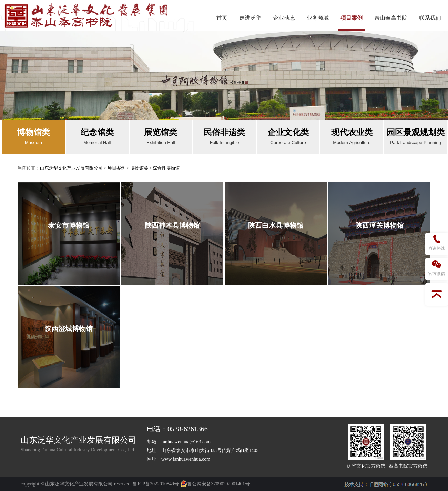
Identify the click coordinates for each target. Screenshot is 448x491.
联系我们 (430, 18)
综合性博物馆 (166, 168)
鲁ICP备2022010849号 (156, 484)
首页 (222, 18)
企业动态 (284, 18)
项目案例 (352, 18)
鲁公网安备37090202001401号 (215, 484)
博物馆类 (139, 168)
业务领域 (318, 18)
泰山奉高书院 (391, 18)
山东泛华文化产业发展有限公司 (71, 168)
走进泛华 (250, 18)
